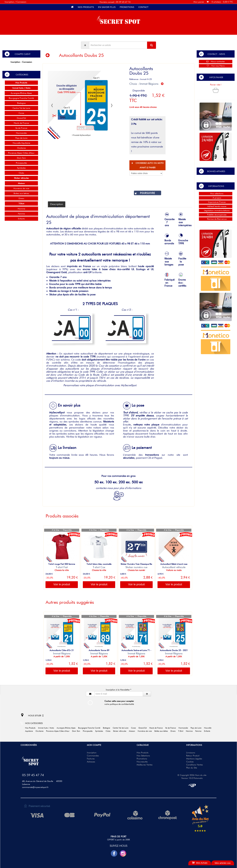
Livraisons (191, 753)
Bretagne (21, 103)
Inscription (92, 753)
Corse (21, 113)
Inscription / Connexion (15, 2)
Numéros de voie (21, 188)
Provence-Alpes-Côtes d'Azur (21, 153)
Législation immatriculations (216, 210)
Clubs (21, 173)
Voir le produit (62, 584)
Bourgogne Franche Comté (21, 98)
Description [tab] (57, 204)
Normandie (21, 133)
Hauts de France (21, 123)
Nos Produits (86, 7)
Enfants (21, 219)
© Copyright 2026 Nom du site (192, 775)
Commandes (93, 756)
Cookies (190, 762)
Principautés (21, 163)
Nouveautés (142, 762)
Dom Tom (21, 158)
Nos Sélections (143, 756)
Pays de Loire (21, 138)
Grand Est (21, 118)
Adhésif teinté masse (216, 206)
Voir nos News (216, 66)
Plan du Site (192, 768)
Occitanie (21, 148)
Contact (143, 7)
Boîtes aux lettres (21, 193)
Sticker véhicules (121, 731)
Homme (21, 209)
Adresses (91, 762)
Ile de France (21, 128)
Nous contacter (216, 61)
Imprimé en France (216, 202)
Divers (21, 198)
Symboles (21, 168)
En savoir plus (107, 7)
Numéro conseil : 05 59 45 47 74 (115, 2)
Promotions (127, 7)
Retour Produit (193, 756)
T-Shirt (182, 731)
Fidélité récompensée (216, 215)
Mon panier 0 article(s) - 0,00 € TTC (213, 2)
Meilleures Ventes (145, 765)
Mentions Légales (194, 759)
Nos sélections (216, 194)
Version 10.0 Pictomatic (192, 778)
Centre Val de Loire (21, 108)
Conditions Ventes (195, 765)
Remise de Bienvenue (216, 219)
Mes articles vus (223, 863)
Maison (133, 731)
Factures (91, 759)
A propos (216, 198)
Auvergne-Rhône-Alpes (21, 93)
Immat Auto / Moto (47, 728)
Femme (21, 214)
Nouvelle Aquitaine (21, 143)
